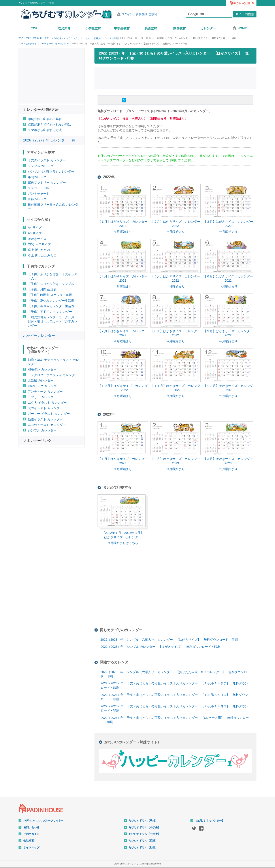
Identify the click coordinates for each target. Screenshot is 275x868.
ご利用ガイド (31, 834)
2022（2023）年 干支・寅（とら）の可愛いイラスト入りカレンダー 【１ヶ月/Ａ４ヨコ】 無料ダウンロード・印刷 (174, 697)
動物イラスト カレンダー (45, 419)
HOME (240, 28)
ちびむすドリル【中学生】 (145, 834)
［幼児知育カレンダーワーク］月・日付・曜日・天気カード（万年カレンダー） (53, 321)
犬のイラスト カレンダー (45, 408)
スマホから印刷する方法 (45, 130)
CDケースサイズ (39, 244)
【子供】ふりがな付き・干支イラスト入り (53, 276)
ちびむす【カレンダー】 (210, 821)
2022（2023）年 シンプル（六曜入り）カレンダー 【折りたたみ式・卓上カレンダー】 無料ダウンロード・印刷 (175, 674)
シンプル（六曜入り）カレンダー (51, 171)
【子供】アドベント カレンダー (50, 312)
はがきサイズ (37, 239)
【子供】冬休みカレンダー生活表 (51, 306)
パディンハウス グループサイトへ (44, 821)
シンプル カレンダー (42, 166)
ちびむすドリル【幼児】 (143, 821)
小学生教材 (93, 28)
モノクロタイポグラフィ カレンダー (53, 375)
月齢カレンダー (39, 199)
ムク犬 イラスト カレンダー (47, 403)
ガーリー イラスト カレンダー (49, 414)
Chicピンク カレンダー (44, 386)
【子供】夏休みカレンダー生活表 (51, 301)
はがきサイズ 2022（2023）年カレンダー (47, 44)
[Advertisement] (175, 77)
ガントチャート (39, 194)
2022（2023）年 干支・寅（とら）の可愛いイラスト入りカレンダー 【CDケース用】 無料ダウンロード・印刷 (175, 720)
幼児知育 (64, 28)
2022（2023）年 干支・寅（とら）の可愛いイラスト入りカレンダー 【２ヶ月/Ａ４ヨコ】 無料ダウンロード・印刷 (174, 708)
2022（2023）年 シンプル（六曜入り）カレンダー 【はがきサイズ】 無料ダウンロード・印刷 (169, 640)
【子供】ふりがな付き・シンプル (51, 284)
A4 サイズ (35, 228)
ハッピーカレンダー (39, 336)
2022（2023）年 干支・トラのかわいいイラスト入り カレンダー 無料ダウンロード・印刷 (72, 38)
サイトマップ (31, 847)
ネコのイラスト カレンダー (47, 425)
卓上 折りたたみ (39, 250)
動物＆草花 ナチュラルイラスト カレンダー (53, 362)
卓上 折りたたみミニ (42, 255)
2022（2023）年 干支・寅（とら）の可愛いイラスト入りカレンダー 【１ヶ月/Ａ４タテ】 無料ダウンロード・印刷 (174, 685)
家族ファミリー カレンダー (47, 183)
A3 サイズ (35, 233)
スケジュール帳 (39, 188)
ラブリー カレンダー (42, 397)
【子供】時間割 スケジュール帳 (50, 295)
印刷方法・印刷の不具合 (45, 119)
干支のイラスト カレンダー (47, 160)
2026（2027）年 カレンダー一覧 (49, 140)
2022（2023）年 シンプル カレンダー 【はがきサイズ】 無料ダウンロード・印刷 (160, 647)
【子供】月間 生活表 (42, 289)
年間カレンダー (39, 177)
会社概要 (29, 841)
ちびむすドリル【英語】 (143, 841)
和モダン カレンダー (42, 369)
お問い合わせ (31, 827)
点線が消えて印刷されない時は (49, 124)
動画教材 (179, 28)
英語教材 (151, 28)
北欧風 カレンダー (41, 380)
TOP (34, 28)
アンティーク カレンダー (45, 392)
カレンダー (208, 28)
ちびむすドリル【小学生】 (145, 827)
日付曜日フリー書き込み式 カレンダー (53, 207)
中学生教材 (122, 28)
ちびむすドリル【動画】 (143, 847)
